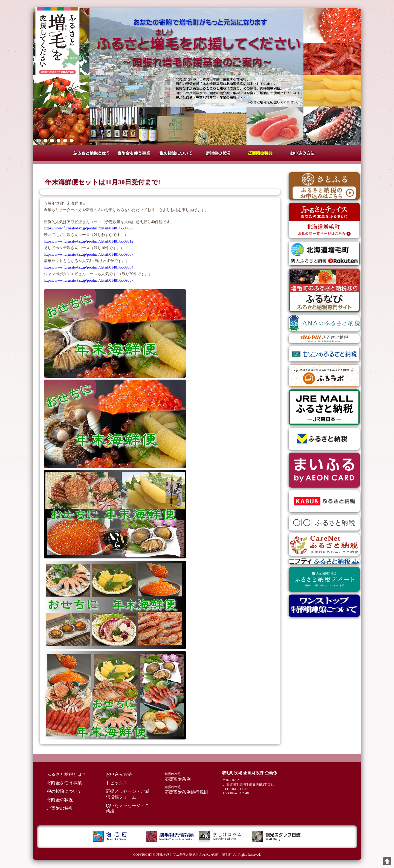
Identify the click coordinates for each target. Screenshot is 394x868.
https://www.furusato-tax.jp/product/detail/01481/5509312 (89, 241)
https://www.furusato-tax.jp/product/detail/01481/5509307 (89, 254)
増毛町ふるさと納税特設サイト (57, 45)
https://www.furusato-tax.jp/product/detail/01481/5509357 (89, 280)
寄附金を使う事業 (134, 153)
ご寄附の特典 (260, 153)
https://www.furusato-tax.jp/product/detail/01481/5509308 (89, 228)
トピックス (117, 783)
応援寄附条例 (188, 777)
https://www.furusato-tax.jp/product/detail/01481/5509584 (89, 267)
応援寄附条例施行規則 (188, 790)
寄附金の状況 (218, 153)
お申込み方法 (302, 153)
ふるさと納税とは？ (92, 153)
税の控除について (176, 153)
